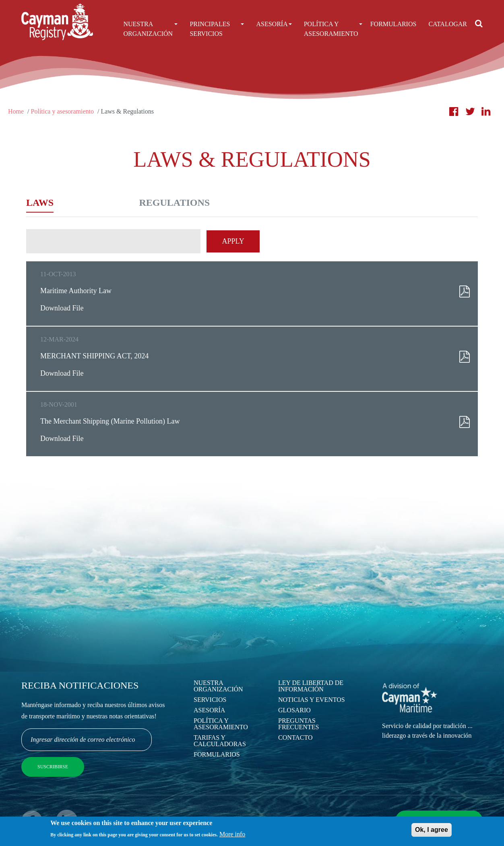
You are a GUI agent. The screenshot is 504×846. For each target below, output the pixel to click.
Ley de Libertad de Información (311, 686)
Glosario (294, 710)
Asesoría (274, 24)
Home (16, 111)
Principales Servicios (217, 29)
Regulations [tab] (175, 203)
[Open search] (479, 23)
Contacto (295, 737)
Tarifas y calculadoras (220, 741)
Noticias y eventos (312, 700)
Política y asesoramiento (62, 111)
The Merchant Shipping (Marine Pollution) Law (110, 421)
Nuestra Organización (150, 29)
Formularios (393, 24)
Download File (62, 308)
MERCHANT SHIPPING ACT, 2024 (94, 356)
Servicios (210, 700)
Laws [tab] (40, 203)
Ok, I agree (432, 832)
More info (232, 836)
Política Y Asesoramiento (331, 29)
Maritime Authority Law (76, 291)
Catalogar (448, 24)
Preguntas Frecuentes (298, 724)
